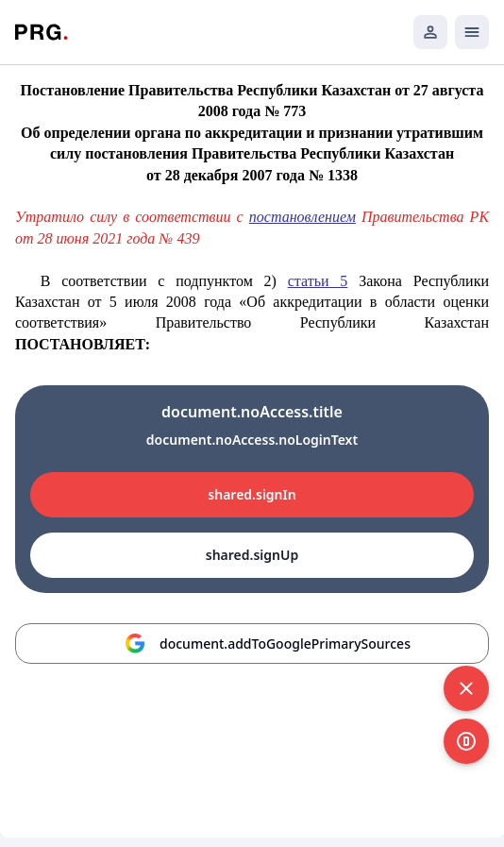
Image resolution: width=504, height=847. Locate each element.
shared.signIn (252, 494)
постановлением (302, 217)
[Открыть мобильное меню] (472, 32)
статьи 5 (318, 281)
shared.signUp (252, 555)
